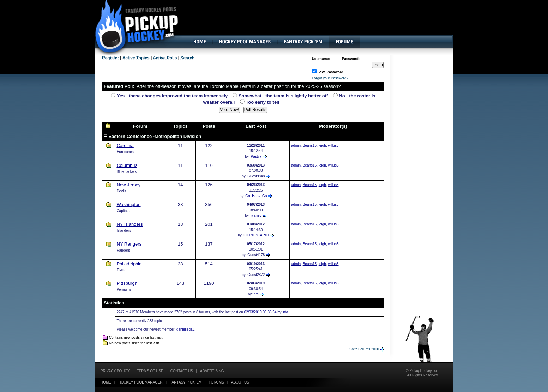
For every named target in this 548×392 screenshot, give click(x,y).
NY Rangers (129, 244)
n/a (256, 294)
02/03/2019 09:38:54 (260, 312)
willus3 (333, 146)
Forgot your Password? (330, 78)
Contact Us (182, 371)
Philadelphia (129, 264)
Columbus (127, 165)
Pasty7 (256, 156)
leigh (322, 146)
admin (296, 146)
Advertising (212, 371)
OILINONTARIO (256, 235)
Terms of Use (150, 371)
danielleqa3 (185, 329)
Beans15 (310, 146)
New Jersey (128, 185)
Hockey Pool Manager (140, 382)
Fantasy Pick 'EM (186, 382)
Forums (216, 382)
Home (106, 382)
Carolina (125, 146)
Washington (128, 204)
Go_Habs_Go (256, 196)
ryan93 (256, 215)
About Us (240, 382)
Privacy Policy (115, 371)
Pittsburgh (127, 283)
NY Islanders (130, 224)
